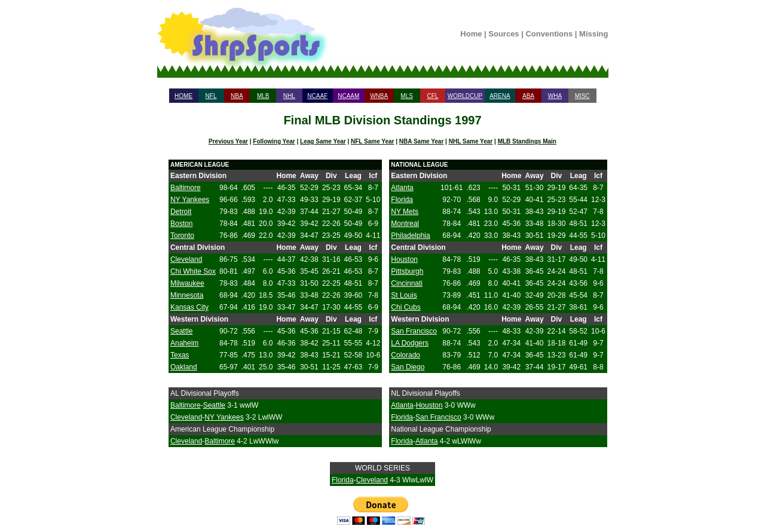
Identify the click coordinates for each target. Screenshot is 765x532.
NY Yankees (190, 200)
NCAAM (348, 96)
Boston (181, 224)
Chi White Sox (193, 271)
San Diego (408, 367)
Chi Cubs (406, 307)
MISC (582, 96)
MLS (407, 96)
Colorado (406, 355)
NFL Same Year (372, 141)
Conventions (549, 34)
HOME (183, 96)
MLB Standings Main (527, 141)
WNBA (379, 96)
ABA (528, 96)
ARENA (500, 96)
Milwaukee (187, 283)
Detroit (181, 212)
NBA (237, 96)
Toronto (182, 236)
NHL (289, 96)
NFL (211, 96)
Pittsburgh (407, 271)
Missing (593, 34)
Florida (402, 200)
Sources (504, 34)
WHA (555, 96)
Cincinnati (407, 283)
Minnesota (187, 295)
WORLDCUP (465, 96)
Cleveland (186, 259)
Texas (180, 355)
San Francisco (414, 331)
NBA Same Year (422, 141)
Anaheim (184, 343)
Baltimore (186, 188)
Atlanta (402, 188)
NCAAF (317, 96)
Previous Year (228, 141)
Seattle (181, 331)
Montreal (405, 224)
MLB (263, 96)
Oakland (184, 367)
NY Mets (405, 212)
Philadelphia (410, 236)
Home (471, 34)
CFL (432, 96)
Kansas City (189, 307)
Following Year (274, 141)
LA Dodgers (410, 343)
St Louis (404, 295)
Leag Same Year (323, 141)
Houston (404, 259)
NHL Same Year (471, 141)
